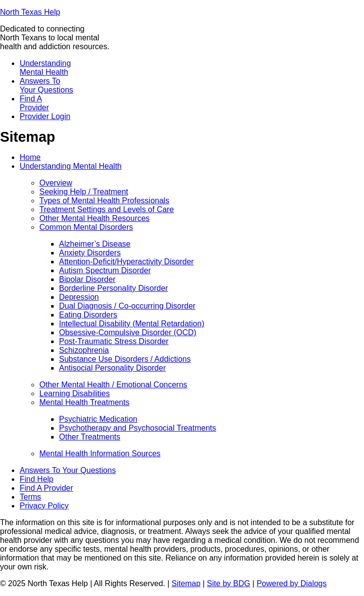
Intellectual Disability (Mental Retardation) (132, 324)
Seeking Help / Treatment (84, 192)
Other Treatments (90, 437)
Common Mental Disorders (86, 227)
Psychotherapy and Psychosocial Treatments (137, 428)
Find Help (36, 479)
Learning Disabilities (75, 393)
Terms (30, 497)
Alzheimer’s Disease (95, 244)
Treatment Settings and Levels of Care (106, 209)
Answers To (46, 85)
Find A (34, 103)
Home (30, 157)
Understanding (45, 68)
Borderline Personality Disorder (113, 288)
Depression (79, 297)
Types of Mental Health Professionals (104, 201)
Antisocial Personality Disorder (112, 368)
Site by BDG (229, 583)
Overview (56, 183)
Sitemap (186, 583)
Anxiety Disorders (90, 253)
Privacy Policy (44, 506)
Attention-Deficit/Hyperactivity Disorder (126, 262)
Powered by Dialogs (292, 583)
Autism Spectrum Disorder (105, 270)
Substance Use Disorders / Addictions (125, 359)
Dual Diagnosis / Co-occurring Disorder (127, 306)
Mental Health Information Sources (100, 454)
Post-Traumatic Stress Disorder (114, 341)
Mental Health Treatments (84, 402)
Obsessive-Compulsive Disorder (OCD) (128, 332)
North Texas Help (30, 12)
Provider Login (45, 116)
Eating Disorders (88, 315)
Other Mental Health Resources (94, 218)
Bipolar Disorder (87, 279)
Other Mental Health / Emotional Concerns (113, 385)
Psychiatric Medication (98, 419)
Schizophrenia (84, 350)
